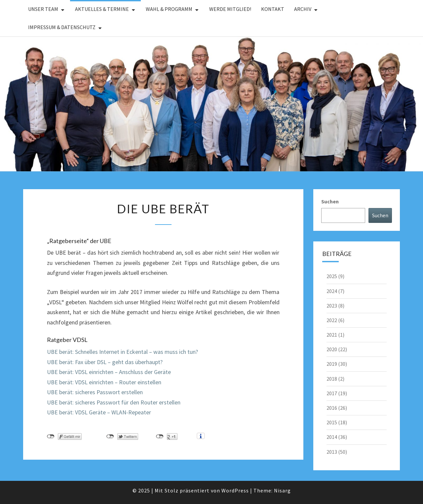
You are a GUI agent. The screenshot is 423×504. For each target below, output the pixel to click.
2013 (332, 452)
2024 (332, 291)
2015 (332, 422)
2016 (332, 408)
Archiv (303, 9)
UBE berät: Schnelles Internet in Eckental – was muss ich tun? (122, 352)
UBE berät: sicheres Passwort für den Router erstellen (114, 402)
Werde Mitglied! (230, 9)
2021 (332, 335)
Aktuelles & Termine (102, 9)
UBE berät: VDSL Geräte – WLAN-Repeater (99, 412)
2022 (332, 320)
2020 (332, 349)
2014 (332, 437)
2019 (332, 364)
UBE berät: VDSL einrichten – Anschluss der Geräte (109, 372)
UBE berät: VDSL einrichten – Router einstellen (104, 382)
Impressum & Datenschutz (62, 27)
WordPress (235, 490)
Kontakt (273, 9)
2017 (332, 393)
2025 (332, 276)
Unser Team (43, 9)
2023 (332, 306)
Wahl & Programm (169, 9)
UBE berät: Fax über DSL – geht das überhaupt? (105, 362)
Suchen (330, 201)
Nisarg (282, 490)
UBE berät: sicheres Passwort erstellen (95, 392)
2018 (332, 379)
